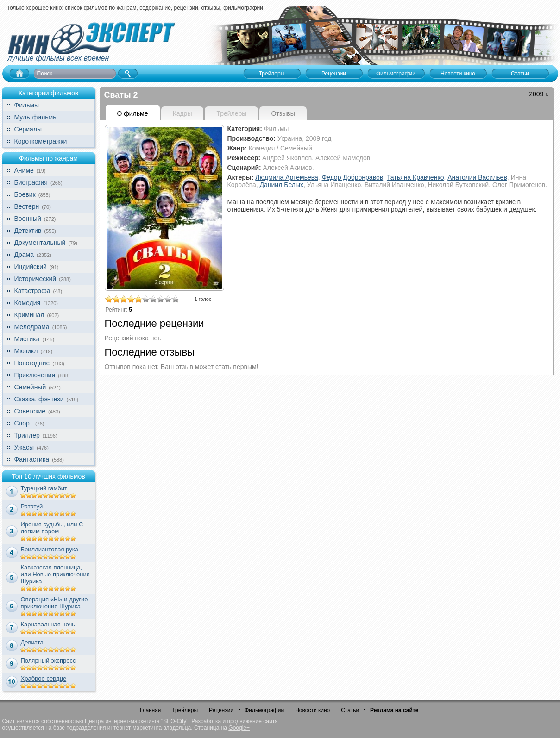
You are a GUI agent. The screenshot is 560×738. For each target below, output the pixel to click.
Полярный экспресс (48, 660)
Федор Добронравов (353, 177)
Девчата (32, 642)
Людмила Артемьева (286, 177)
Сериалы (28, 129)
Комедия (28, 303)
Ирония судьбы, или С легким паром (52, 528)
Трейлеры (185, 710)
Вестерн (27, 206)
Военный (28, 219)
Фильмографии (264, 710)
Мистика (27, 339)
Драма (24, 255)
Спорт (23, 423)
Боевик (25, 194)
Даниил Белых (282, 185)
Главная (151, 710)
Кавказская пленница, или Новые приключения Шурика (55, 574)
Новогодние (32, 363)
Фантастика (32, 459)
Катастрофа (32, 291)
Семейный (30, 387)
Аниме (24, 170)
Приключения (35, 375)
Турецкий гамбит (44, 488)
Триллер (27, 435)
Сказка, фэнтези (39, 399)
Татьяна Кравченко (415, 177)
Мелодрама (32, 327)
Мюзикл (26, 351)
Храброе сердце (44, 679)
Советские (30, 411)
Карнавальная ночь (48, 624)
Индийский (31, 267)
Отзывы (283, 113)
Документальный (40, 243)
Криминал (29, 315)
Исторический (35, 279)
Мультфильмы (36, 117)
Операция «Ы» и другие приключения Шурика (54, 603)
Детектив (28, 231)
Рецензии (221, 710)
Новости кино (312, 710)
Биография (31, 182)
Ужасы (24, 447)
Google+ (239, 728)
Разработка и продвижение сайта (234, 721)
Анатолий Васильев (477, 177)
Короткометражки (41, 141)
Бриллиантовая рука (50, 549)
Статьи (350, 710)
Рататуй (32, 506)
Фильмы (27, 105)
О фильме (133, 113)
